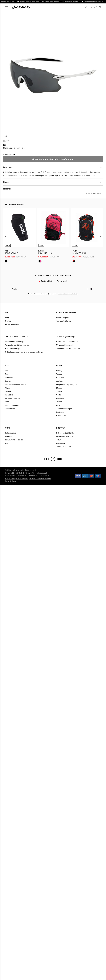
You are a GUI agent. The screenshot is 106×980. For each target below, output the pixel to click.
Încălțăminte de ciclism (14, 440)
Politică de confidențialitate (67, 342)
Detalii (6, 182)
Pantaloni (9, 378)
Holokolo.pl (21, 476)
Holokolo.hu (33, 476)
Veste (7, 402)
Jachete (8, 381)
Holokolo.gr (11, 481)
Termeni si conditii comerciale (68, 348)
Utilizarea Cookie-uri (64, 345)
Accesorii (9, 436)
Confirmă (91, 289)
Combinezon (10, 409)
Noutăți (59, 371)
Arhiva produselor (12, 324)
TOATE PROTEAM (64, 447)
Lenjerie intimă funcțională (16, 384)
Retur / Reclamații (12, 348)
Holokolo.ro (45, 476)
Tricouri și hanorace (13, 405)
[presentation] (5, 236)
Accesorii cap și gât (64, 409)
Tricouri (8, 374)
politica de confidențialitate (68, 294)
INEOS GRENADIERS (65, 436)
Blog (7, 317)
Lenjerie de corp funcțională (67, 384)
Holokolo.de (35, 479)
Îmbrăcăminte (11, 433)
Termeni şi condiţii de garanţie (17, 345)
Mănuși (8, 388)
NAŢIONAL (61, 443)
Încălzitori (9, 395)
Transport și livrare (64, 321)
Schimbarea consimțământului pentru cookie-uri (24, 352)
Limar (6, 141)
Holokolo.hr (46, 479)
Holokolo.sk (41, 473)
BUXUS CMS (22, 473)
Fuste (59, 405)
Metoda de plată (63, 317)
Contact (8, 321)
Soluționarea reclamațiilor (15, 342)
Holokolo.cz (10, 476)
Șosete (8, 391)
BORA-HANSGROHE (65, 433)
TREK (59, 440)
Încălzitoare (61, 412)
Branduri (9, 443)
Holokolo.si (10, 479)
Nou (7, 371)
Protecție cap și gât (13, 398)
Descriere (8, 167)
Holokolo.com (22, 479)
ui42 (32, 473)
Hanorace (60, 398)
